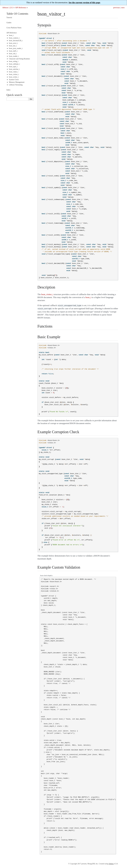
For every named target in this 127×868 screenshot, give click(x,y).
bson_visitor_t (14, 74)
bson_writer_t (14, 77)
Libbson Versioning (16, 85)
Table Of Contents (17, 14)
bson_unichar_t (14, 69)
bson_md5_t (13, 51)
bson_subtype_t (14, 64)
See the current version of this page (84, 3)
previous (117, 7)
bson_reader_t (14, 56)
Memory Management (17, 82)
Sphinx (111, 863)
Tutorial (9, 18)
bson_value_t (14, 72)
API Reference (21, 7)
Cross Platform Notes (14, 28)
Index (8, 90)
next (123, 7)
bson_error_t (13, 43)
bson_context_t (14, 38)
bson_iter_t (13, 46)
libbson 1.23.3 (8, 7)
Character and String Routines (19, 59)
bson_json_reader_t (16, 48)
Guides (9, 23)
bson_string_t (14, 61)
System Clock (14, 80)
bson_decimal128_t (16, 41)
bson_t (11, 35)
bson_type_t (13, 67)
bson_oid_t (13, 54)
